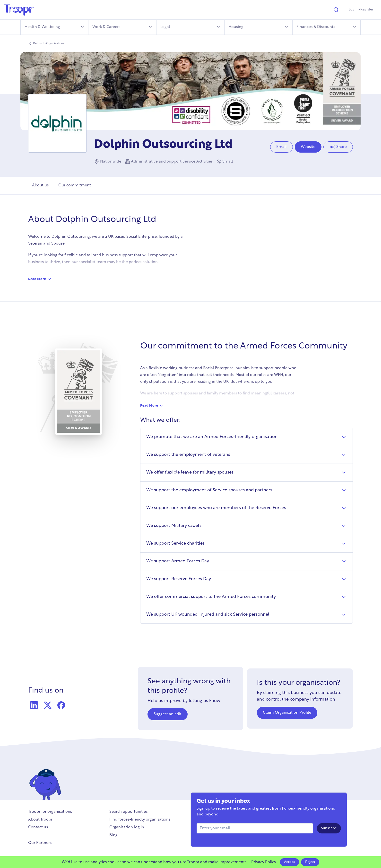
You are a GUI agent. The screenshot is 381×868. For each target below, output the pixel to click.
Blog (113, 835)
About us (40, 185)
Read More (40, 279)
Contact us (38, 827)
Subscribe (329, 828)
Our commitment (75, 185)
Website (308, 147)
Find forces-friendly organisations (140, 820)
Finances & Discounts (327, 27)
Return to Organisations (46, 44)
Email (281, 147)
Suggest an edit (168, 714)
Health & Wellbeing (55, 27)
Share (338, 147)
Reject (310, 862)
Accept (290, 862)
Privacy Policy (264, 862)
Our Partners (40, 843)
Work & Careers (123, 27)
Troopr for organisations (50, 812)
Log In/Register (361, 10)
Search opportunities (128, 812)
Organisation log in (127, 827)
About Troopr (40, 820)
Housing (259, 27)
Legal (191, 27)
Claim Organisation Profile (287, 713)
